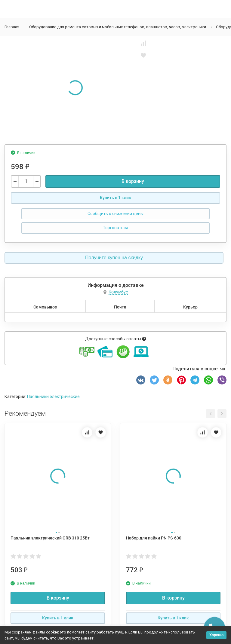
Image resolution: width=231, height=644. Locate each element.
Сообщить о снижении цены (115, 214)
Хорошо (216, 635)
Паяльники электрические (53, 396)
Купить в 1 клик (115, 198)
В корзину (133, 181)
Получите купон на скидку (114, 258)
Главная (12, 27)
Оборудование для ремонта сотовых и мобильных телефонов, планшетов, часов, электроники (118, 27)
